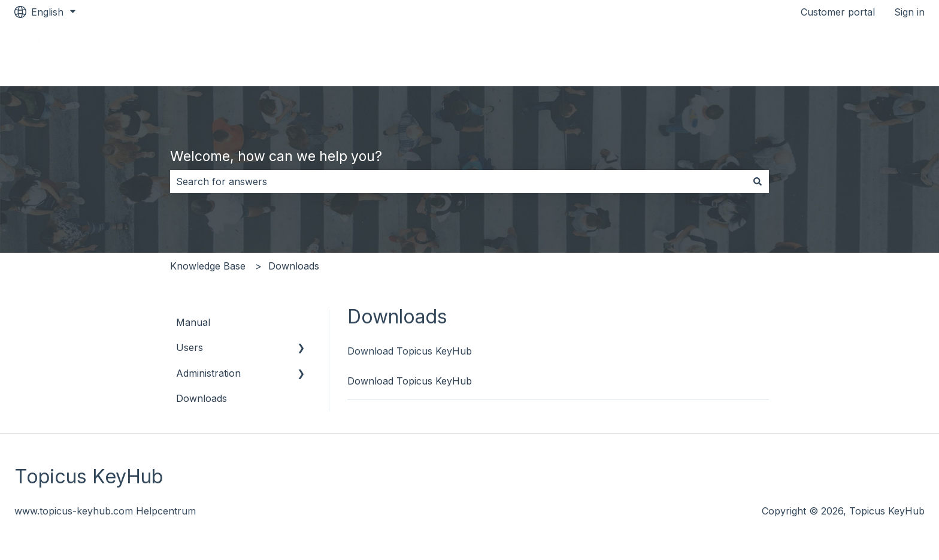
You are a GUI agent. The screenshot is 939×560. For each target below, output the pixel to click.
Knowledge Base (208, 266)
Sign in (909, 12)
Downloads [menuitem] (202, 398)
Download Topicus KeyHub (410, 381)
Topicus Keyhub (876, 55)
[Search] (758, 181)
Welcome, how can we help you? (276, 156)
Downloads (294, 266)
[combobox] (458, 181)
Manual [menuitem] (193, 322)
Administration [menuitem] (208, 373)
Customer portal (838, 12)
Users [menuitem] (190, 347)
